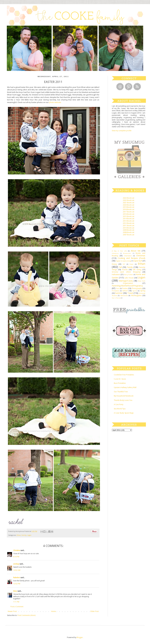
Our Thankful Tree (121, 392)
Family (24, 535)
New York (142, 281)
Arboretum (115, 253)
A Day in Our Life (119, 251)
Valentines (124, 295)
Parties (125, 288)
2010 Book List (129, 228)
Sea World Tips (120, 409)
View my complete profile (122, 131)
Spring (143, 291)
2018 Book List (129, 209)
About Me (136, 251)
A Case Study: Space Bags (124, 413)
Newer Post (12, 611)
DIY (124, 264)
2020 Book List (129, 205)
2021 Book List (129, 203)
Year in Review (116, 298)
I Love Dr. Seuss (120, 379)
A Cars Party (119, 404)
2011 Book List (129, 226)
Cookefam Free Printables (124, 375)
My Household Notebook (124, 396)
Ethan (19, 535)
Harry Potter (128, 274)
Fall (120, 267)
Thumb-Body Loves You (123, 400)
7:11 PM (16, 602)
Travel (130, 293)
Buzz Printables (120, 383)
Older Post (94, 611)
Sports (135, 291)
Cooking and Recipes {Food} (131, 258)
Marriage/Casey (126, 281)
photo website (55, 102)
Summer (119, 293)
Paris (118, 288)
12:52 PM (17, 584)
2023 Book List (129, 198)
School (125, 291)
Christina (17, 550)
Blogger (80, 637)
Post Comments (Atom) (27, 615)
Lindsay (16, 564)
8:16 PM (16, 557)
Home (54, 611)
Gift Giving (137, 270)
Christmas (141, 256)
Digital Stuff (138, 261)
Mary (15, 591)
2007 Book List (129, 235)
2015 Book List (129, 216)
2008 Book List (129, 232)
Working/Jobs (136, 295)
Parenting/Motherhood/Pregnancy (127, 286)
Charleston (128, 256)
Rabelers (17, 578)
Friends (125, 270)
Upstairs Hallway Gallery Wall (125, 387)
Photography (137, 288)
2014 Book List (129, 219)
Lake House (129, 278)
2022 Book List (129, 200)
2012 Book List (129, 223)
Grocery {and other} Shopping (126, 272)
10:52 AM (17, 570)
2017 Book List (129, 212)
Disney (114, 264)
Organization (128, 283)
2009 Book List (129, 230)
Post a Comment (17, 607)
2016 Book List (129, 214)
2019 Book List (129, 207)
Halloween (116, 274)
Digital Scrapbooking (123, 261)
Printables (115, 291)
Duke (131, 264)
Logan (29, 535)
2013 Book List (129, 221)
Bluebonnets (127, 253)
